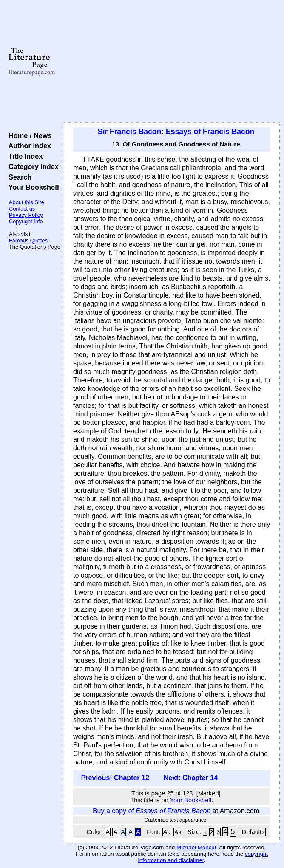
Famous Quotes (28, 240)
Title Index (24, 156)
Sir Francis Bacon (130, 132)
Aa (167, 832)
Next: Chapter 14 (191, 778)
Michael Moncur (196, 847)
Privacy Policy (26, 215)
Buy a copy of (152, 811)
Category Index (32, 166)
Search (18, 177)
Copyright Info (26, 221)
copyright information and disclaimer (203, 857)
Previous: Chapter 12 (115, 778)
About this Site (27, 202)
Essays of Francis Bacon (210, 132)
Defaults (253, 832)
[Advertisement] (172, 62)
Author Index (28, 146)
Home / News (28, 135)
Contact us (22, 209)
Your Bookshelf (32, 187)
